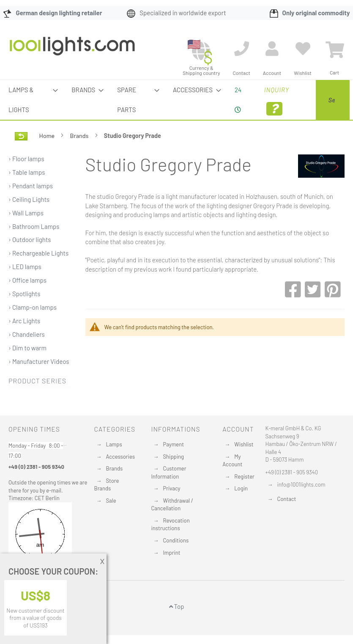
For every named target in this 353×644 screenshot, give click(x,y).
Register (244, 476)
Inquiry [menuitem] (237, 101)
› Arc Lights (24, 341)
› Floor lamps (26, 179)
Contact (287, 499)
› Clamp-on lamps (33, 327)
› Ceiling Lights (29, 219)
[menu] (176, 110)
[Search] (271, 149)
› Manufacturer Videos (39, 381)
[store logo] (72, 50)
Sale (111, 501)
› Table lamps (27, 192)
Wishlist (244, 444)
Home (48, 155)
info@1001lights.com (301, 484)
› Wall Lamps (26, 233)
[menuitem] (21, 110)
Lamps (114, 444)
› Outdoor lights (30, 259)
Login (241, 488)
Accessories (120, 457)
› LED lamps (25, 286)
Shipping (173, 457)
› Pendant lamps (31, 206)
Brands (80, 155)
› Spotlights (24, 314)
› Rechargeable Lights (38, 273)
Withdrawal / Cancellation (172, 505)
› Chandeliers (27, 354)
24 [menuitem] (203, 99)
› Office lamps (27, 300)
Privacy (171, 488)
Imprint (171, 553)
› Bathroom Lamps (34, 246)
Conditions (176, 540)
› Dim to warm (27, 368)
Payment (173, 444)
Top (177, 606)
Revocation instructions (170, 524)
